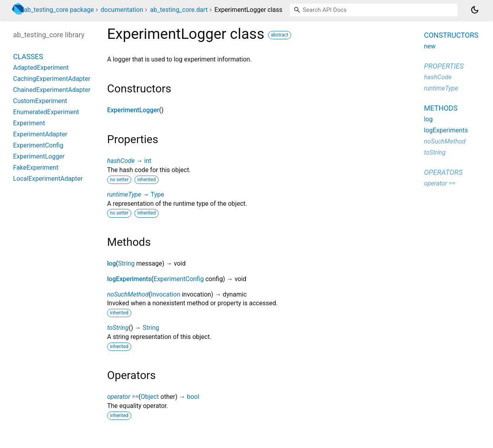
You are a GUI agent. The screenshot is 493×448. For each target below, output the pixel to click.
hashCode (121, 161)
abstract (280, 35)
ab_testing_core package (59, 10)
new (430, 46)
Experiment (29, 123)
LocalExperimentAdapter (48, 179)
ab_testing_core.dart (179, 10)
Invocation (165, 294)
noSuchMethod (128, 294)
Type (157, 194)
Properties (444, 66)
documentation (122, 10)
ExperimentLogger (133, 110)
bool (193, 397)
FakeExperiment (36, 168)
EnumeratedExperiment (46, 112)
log (111, 263)
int (148, 161)
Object (150, 397)
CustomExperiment (40, 101)
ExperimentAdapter (40, 134)
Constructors (451, 35)
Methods (441, 108)
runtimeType (124, 194)
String (127, 263)
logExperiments (129, 279)
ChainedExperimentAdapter (52, 90)
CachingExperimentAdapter (52, 79)
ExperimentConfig (179, 279)
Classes (28, 56)
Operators (443, 172)
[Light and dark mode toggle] (475, 10)
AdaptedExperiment (41, 68)
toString (118, 328)
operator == (123, 397)
